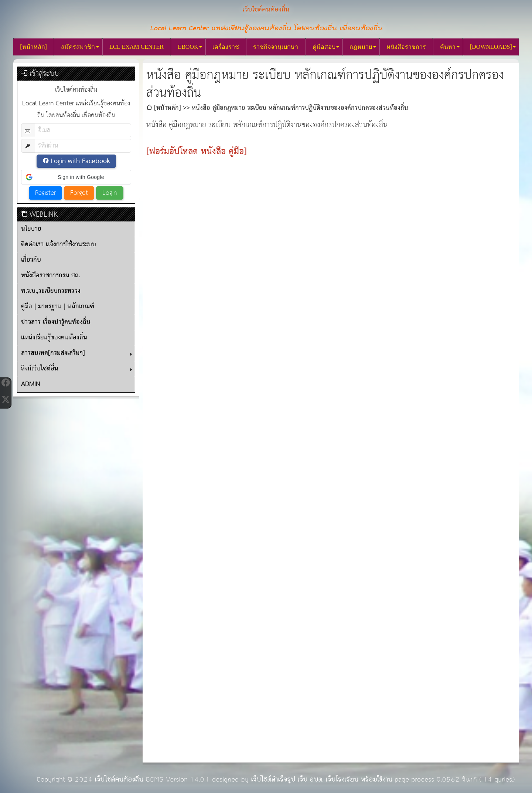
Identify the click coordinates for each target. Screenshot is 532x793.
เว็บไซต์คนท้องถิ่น (119, 780)
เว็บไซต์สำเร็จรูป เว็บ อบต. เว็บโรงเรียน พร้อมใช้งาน (322, 780)
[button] (76, 177)
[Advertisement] (331, 224)
